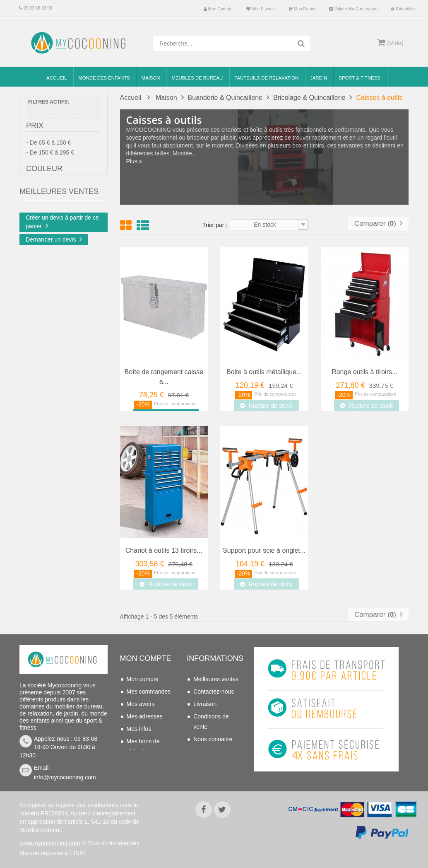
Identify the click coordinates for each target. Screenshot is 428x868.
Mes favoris (261, 9)
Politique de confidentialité (211, 769)
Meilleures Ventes (59, 266)
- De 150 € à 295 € (50, 156)
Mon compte (218, 9)
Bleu (48, 200)
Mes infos (139, 729)
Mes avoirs (141, 704)
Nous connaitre (213, 739)
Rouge (50, 236)
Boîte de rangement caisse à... (164, 377)
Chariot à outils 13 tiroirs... (164, 550)
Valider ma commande (353, 9)
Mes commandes (149, 691)
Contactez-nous (214, 691)
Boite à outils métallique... (264, 372)
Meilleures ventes (216, 679)
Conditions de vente (211, 722)
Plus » (134, 161)
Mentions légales (215, 752)
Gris (47, 212)
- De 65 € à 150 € (48, 146)
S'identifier (403, 9)
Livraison (205, 704)
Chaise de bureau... (77, 299)
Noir (47, 224)
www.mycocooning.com (50, 843)
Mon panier (302, 9)
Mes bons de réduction (143, 746)
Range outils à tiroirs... (364, 372)
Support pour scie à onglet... (264, 550)
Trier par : (215, 225)
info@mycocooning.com (65, 777)
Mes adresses (145, 716)
